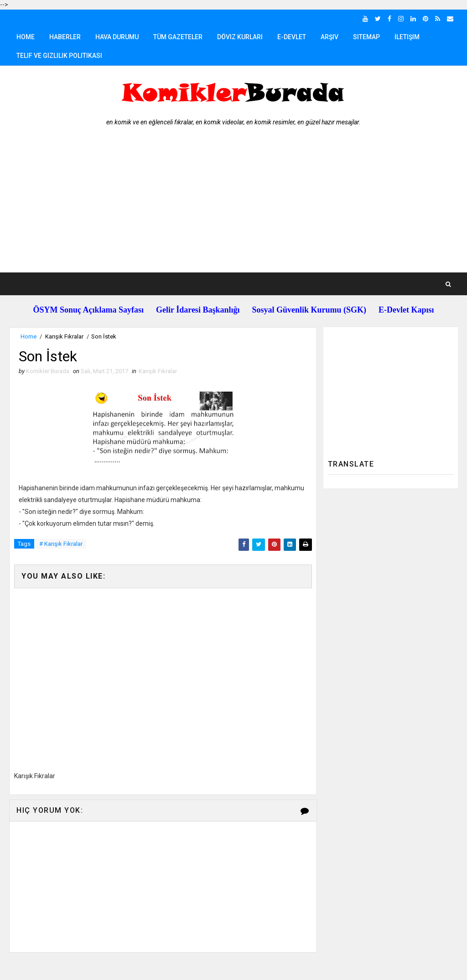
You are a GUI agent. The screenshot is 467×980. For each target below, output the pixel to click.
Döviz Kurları (240, 37)
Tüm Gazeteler (178, 37)
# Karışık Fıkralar (61, 544)
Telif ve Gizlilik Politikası (59, 56)
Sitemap (366, 37)
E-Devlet (292, 37)
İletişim (407, 37)
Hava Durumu (117, 37)
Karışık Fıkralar (64, 336)
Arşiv (329, 37)
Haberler (65, 37)
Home (26, 37)
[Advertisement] (234, 204)
